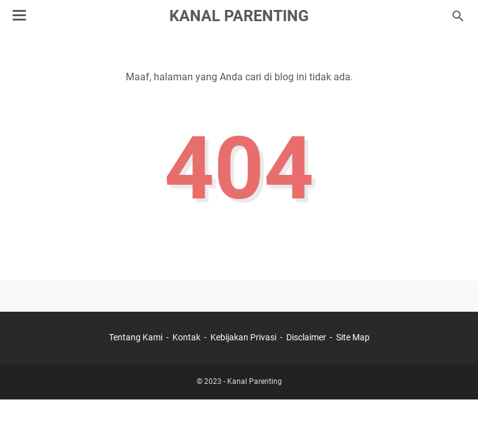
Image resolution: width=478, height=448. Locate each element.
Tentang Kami (136, 337)
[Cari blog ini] (458, 16)
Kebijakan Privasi (243, 337)
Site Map (353, 337)
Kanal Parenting (239, 16)
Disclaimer (306, 337)
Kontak (186, 337)
